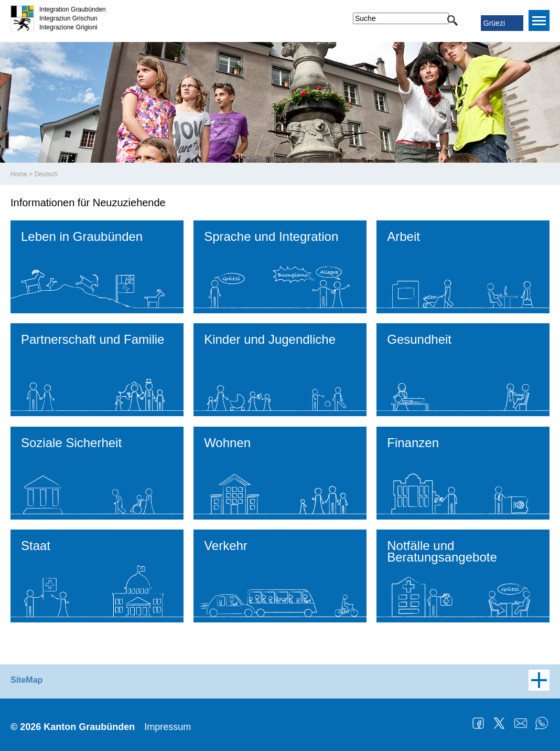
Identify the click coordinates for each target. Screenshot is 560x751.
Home (19, 174)
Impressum (168, 727)
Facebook (478, 723)
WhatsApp (542, 723)
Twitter (499, 723)
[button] (453, 20)
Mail (521, 723)
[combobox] (401, 18)
